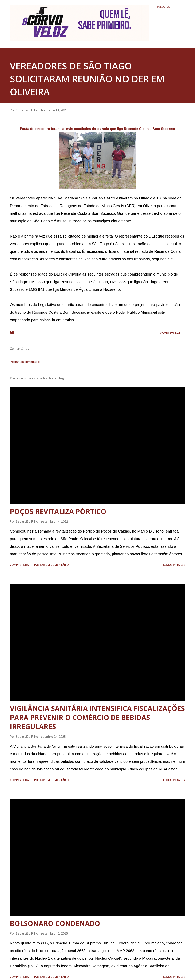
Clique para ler (174, 565)
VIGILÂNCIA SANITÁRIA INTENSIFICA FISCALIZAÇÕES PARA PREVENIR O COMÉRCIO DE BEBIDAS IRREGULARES (97, 717)
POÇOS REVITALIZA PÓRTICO (58, 511)
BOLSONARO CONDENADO (55, 923)
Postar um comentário (25, 362)
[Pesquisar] (164, 7)
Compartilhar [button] (170, 333)
